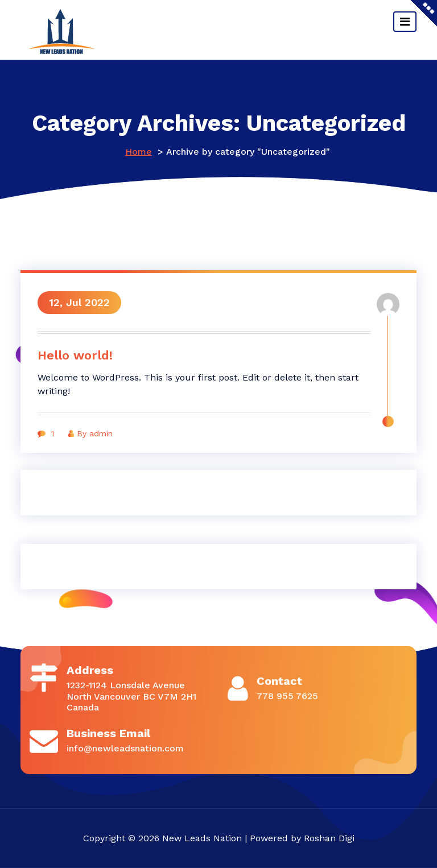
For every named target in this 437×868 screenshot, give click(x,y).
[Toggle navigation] (405, 22)
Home (139, 152)
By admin (90, 433)
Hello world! (75, 355)
